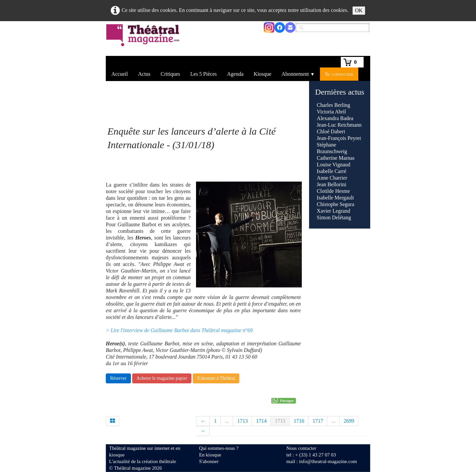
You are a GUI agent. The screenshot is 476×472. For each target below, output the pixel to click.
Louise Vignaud (333, 165)
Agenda (235, 74)
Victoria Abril (331, 112)
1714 (261, 421)
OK (359, 10)
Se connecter (339, 74)
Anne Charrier (332, 178)
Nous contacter (301, 448)
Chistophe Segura (335, 204)
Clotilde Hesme (333, 191)
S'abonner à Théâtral (216, 378)
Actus (144, 74)
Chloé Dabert (331, 131)
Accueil (120, 74)
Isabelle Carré (331, 171)
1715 (280, 421)
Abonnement (298, 74)
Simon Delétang (334, 217)
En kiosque (210, 455)
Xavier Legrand (333, 211)
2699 (349, 421)
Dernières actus (340, 92)
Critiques (170, 74)
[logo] (144, 39)
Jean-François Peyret (339, 138)
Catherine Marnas (336, 158)
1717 (318, 421)
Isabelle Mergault (335, 198)
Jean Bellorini (331, 184)
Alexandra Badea (335, 118)
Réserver (118, 378)
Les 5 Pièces (204, 74)
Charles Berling (333, 105)
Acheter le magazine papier (162, 378)
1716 (299, 421)
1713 (242, 421)
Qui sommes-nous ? (219, 448)
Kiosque (263, 74)
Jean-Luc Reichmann (339, 125)
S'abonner (209, 461)
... (227, 421)
